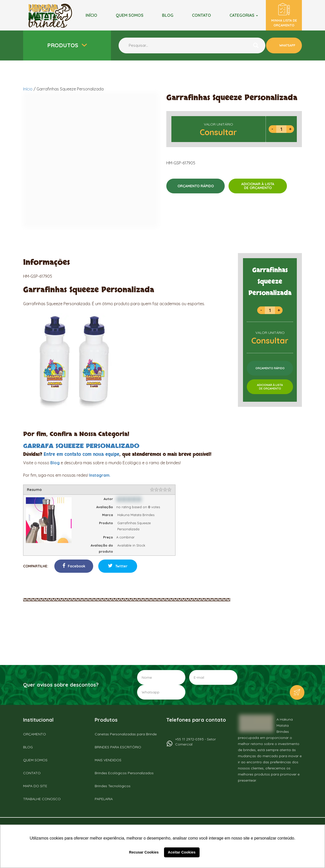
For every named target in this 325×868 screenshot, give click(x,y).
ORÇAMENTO (35, 734)
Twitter (118, 566)
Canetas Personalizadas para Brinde (126, 734)
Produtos (63, 45)
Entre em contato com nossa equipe (82, 454)
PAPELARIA (104, 799)
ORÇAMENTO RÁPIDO (196, 186)
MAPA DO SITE (35, 786)
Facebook (74, 566)
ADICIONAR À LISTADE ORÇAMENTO (258, 186)
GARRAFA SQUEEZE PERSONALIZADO (81, 446)
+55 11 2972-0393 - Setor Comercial (196, 742)
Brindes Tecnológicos (113, 786)
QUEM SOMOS (35, 760)
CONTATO (32, 773)
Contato (201, 15)
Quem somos (130, 15)
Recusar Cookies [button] (144, 852)
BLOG (168, 15)
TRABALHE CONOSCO (42, 799)
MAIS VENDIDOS (108, 760)
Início (91, 15)
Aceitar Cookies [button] (182, 852)
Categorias (244, 15)
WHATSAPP (287, 45)
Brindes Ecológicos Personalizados (124, 773)
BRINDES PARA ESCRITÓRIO (118, 747)
